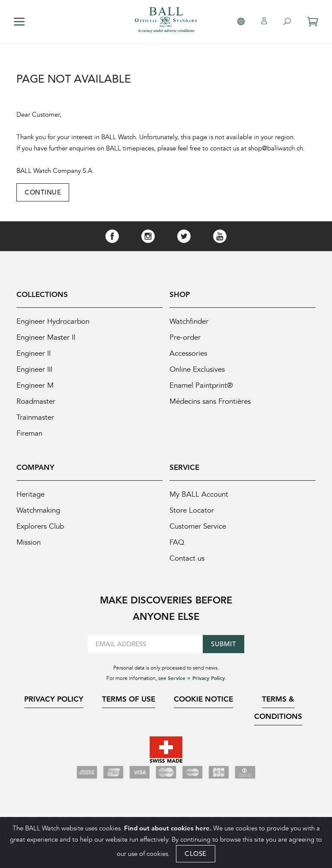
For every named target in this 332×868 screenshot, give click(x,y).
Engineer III (34, 369)
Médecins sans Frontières (210, 401)
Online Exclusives (197, 369)
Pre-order (185, 337)
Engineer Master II (46, 337)
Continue (43, 192)
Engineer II (34, 353)
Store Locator (192, 510)
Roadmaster (36, 401)
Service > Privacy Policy (196, 678)
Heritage (30, 494)
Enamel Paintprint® (201, 385)
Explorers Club (40, 526)
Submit (223, 644)
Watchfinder (189, 321)
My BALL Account (199, 494)
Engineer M (35, 385)
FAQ (177, 542)
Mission (29, 542)
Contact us (187, 558)
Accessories (188, 353)
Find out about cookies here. (168, 829)
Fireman (29, 433)
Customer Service (198, 526)
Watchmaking (38, 510)
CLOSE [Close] (196, 854)
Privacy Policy (54, 699)
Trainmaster (35, 417)
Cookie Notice (203, 699)
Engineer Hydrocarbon (53, 321)
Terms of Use (129, 699)
